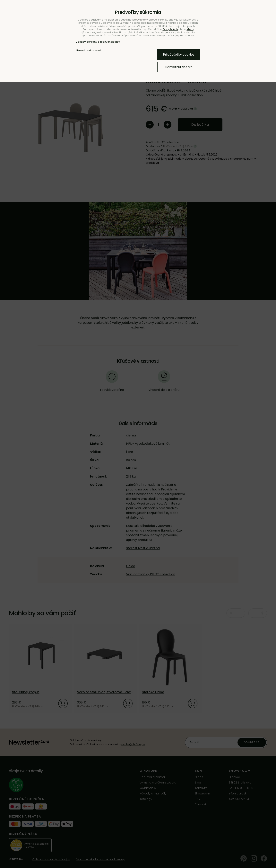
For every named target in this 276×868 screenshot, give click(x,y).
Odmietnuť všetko (179, 67)
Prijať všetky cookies (179, 54)
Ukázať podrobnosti (89, 50)
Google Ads (170, 29)
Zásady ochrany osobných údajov (98, 42)
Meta (190, 29)
